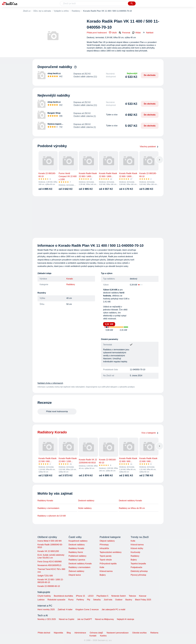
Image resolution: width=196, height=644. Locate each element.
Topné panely (106, 556)
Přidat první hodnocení (97, 33)
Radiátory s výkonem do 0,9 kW (52, 516)
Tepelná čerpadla (138, 564)
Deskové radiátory (86, 501)
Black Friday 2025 (143, 600)
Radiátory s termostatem (48, 508)
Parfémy (80, 600)
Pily (89, 600)
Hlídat (136, 33)
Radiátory (76, 11)
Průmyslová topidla (108, 564)
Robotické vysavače (56, 600)
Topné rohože (106, 560)
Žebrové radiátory (76, 571)
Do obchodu (150, 75)
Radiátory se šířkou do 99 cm (132, 508)
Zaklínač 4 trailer (65, 609)
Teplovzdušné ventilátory (111, 552)
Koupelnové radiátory (78, 541)
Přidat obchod (44, 633)
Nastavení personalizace (118, 633)
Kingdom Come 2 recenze (87, 609)
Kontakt (93, 636)
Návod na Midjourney (104, 619)
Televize (132, 596)
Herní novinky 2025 (46, 609)
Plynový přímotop (138, 575)
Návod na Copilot (67, 619)
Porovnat (124, 33)
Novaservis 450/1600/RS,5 (49, 565)
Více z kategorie (150, 433)
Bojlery (103, 575)
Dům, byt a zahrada (42, 11)
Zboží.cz (27, 11)
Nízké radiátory (85, 508)
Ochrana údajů (96, 633)
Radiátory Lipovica (77, 560)
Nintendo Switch (119, 596)
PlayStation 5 (102, 596)
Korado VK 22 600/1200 (48, 551)
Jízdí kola (108, 600)
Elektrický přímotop (139, 571)
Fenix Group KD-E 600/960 (50, 562)
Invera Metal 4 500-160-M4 (49, 541)
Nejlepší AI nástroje (125, 619)
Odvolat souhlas (139, 633)
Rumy (71, 600)
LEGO (91, 596)
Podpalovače (136, 567)
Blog (69, 633)
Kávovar (143, 596)
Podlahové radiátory (77, 556)
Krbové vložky (137, 548)
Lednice (41, 600)
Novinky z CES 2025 (47, 619)
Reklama (154, 633)
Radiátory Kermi (76, 552)
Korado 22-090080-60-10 (49, 586)
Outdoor (119, 600)
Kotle (102, 567)
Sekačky (97, 600)
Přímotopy (104, 545)
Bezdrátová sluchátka (63, 596)
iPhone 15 (80, 596)
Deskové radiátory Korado (130, 501)
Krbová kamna (106, 571)
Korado (70, 279)
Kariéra (103, 636)
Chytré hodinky (44, 596)
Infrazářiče (104, 548)
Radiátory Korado (45, 501)
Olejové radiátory (107, 541)
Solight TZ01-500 (45, 576)
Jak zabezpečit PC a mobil (113, 609)
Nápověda (58, 633)
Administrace (80, 633)
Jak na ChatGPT (84, 619)
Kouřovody (135, 552)
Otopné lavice (75, 575)
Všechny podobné (149, 147)
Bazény (129, 600)
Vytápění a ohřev (61, 11)
